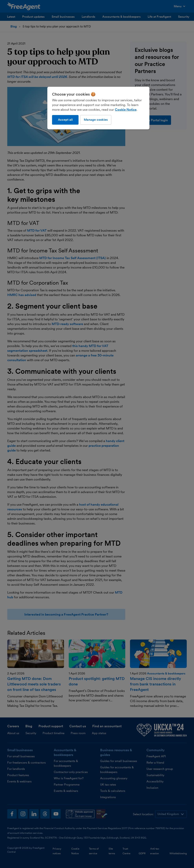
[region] (98, 108)
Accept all (65, 120)
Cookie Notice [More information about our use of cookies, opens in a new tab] (126, 110)
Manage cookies (96, 120)
